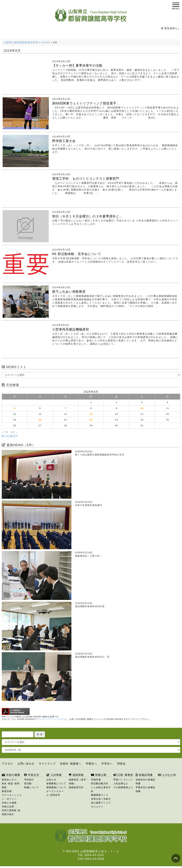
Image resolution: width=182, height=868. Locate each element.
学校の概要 (11, 775)
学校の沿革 (8, 807)
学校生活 (32, 775)
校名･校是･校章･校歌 (11, 785)
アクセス (7, 764)
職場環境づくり (100, 795)
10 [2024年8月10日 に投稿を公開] (142, 408)
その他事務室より (123, 787)
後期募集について (56, 787)
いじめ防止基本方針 (101, 789)
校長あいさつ (9, 780)
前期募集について (56, 783)
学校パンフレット (123, 780)
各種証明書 (144, 775)
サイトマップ (47, 764)
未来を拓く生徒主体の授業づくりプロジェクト (101, 803)
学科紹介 (29, 780)
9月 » (14, 432)
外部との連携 (9, 803)
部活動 (28, 783)
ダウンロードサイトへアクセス (50, 719)
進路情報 (76, 775)
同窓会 (121, 764)
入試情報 (54, 775)
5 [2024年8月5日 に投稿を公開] (15, 408)
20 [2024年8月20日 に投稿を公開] (40, 420)
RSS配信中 (10, 436)
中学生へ (107, 764)
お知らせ (51, 780)
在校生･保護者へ (71, 764)
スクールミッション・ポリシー (12, 797)
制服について (32, 787)
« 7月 (5, 432)
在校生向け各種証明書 (145, 782)
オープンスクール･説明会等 (55, 793)
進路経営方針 (76, 787)
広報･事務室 (123, 775)
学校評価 (96, 780)
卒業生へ (91, 764)
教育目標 (7, 791)
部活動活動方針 (100, 783)
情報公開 (99, 775)
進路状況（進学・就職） (79, 782)
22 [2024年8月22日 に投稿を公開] (91, 420)
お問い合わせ (26, 764)
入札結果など (121, 783)
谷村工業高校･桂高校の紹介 (11, 812)
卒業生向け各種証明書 (145, 789)
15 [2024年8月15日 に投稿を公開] (91, 414)
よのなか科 (167, 775)
